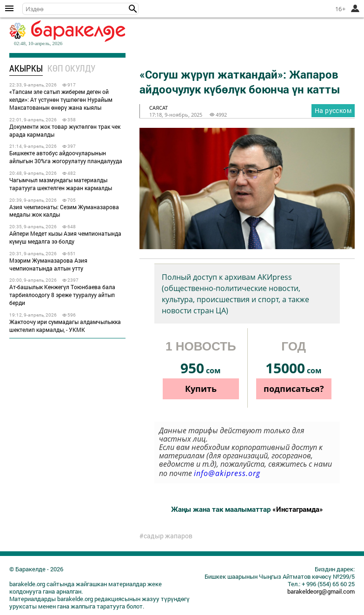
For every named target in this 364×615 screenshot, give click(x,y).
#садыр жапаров (166, 536)
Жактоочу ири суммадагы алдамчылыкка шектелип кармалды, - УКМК (65, 326)
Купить (201, 389)
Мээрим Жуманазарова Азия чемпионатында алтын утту (48, 264)
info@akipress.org (227, 473)
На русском (333, 110)
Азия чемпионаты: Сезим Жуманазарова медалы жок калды (64, 211)
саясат (159, 108)
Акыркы (26, 68)
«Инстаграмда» (298, 509)
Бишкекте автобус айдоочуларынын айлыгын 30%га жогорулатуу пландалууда (66, 157)
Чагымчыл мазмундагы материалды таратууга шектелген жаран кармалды (61, 184)
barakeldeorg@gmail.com (321, 591)
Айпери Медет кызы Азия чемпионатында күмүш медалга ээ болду (65, 237)
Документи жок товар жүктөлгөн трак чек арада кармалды (65, 130)
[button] (133, 9)
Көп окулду (71, 68)
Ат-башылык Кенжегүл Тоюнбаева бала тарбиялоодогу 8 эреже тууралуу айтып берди (62, 295)
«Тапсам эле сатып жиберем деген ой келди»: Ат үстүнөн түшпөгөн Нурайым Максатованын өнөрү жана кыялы (61, 99)
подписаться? (294, 389)
